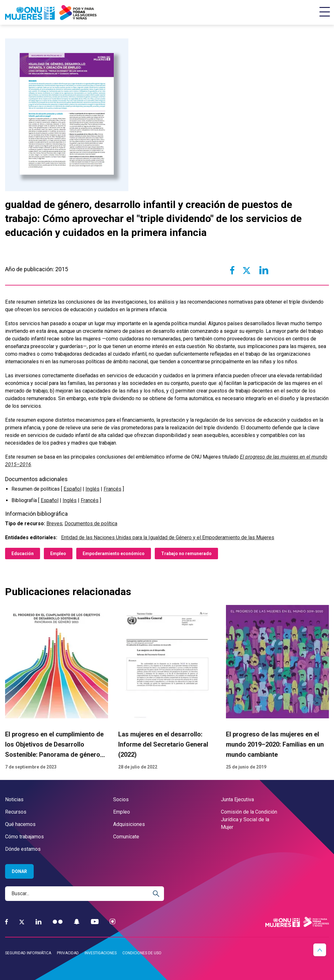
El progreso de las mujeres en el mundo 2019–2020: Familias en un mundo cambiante (275, 745)
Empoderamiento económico (114, 554)
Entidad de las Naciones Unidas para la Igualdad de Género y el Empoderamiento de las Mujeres (168, 537)
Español (72, 489)
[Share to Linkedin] (263, 270)
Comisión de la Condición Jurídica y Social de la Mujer (249, 819)
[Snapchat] (77, 922)
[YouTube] (95, 922)
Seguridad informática (28, 953)
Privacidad (68, 953)
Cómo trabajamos (24, 837)
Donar (19, 871)
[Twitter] (22, 922)
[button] (320, 950)
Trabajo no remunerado (186, 554)
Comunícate (126, 837)
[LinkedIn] (39, 922)
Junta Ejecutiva (237, 799)
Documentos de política (91, 524)
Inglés (92, 489)
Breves (54, 524)
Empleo (58, 554)
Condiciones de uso (142, 953)
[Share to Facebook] (232, 270)
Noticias (14, 799)
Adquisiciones (129, 824)
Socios (121, 799)
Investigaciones (101, 953)
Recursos (16, 812)
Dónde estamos (23, 849)
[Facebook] (7, 922)
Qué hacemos (20, 824)
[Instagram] (112, 922)
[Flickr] (58, 922)
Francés (112, 489)
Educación (23, 554)
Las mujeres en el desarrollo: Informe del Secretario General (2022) (163, 745)
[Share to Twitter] (247, 270)
